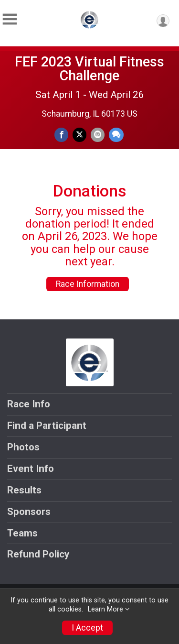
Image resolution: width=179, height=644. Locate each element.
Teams (22, 533)
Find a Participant (47, 426)
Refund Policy (38, 554)
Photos (23, 447)
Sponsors (29, 512)
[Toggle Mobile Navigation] (10, 19)
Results (24, 490)
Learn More (105, 609)
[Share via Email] (98, 135)
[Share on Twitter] (79, 135)
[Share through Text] (116, 135)
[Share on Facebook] (61, 135)
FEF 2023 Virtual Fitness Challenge (89, 69)
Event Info (31, 469)
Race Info (29, 404)
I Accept (87, 628)
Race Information (88, 284)
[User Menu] (163, 21)
